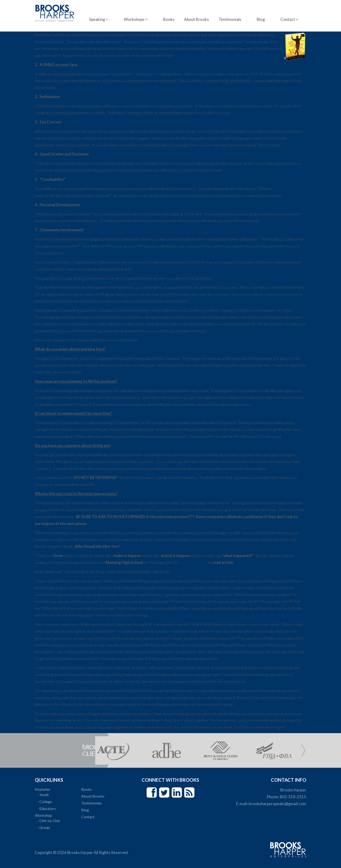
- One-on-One (49, 820)
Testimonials (230, 19)
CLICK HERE (196, 562)
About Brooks (196, 19)
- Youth (44, 795)
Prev (84, 751)
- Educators (47, 808)
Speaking (99, 19)
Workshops (136, 19)
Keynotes (43, 789)
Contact (289, 19)
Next (303, 751)
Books (169, 19)
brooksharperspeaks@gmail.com (277, 804)
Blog (260, 19)
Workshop (44, 815)
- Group (44, 827)
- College (45, 802)
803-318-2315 (292, 797)
